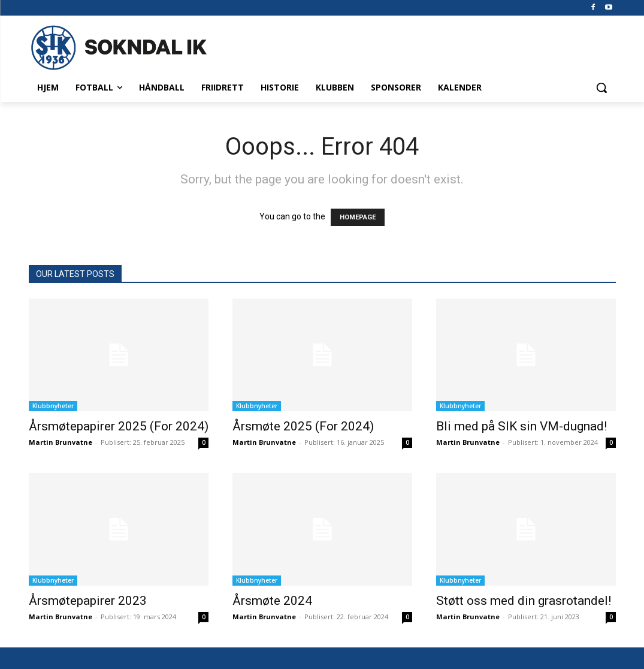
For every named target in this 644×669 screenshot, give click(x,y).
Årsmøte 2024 (272, 601)
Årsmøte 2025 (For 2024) (303, 426)
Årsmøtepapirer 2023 (88, 601)
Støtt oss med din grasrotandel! (524, 601)
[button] (601, 88)
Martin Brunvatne (61, 442)
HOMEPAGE (358, 217)
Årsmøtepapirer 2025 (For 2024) (119, 426)
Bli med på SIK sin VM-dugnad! (521, 426)
